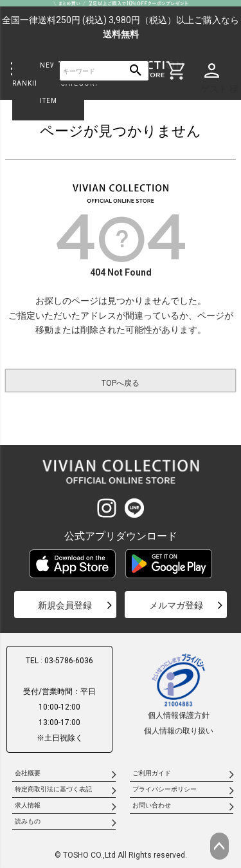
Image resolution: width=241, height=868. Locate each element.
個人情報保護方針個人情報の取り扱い (179, 694)
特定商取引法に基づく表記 (53, 789)
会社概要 (28, 773)
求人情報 (28, 805)
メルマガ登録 (176, 605)
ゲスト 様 (219, 89)
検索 (136, 71)
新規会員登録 (65, 605)
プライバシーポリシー (165, 789)
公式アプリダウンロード (121, 536)
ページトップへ (219, 846)
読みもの (28, 821)
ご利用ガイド (152, 773)
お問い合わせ (152, 805)
